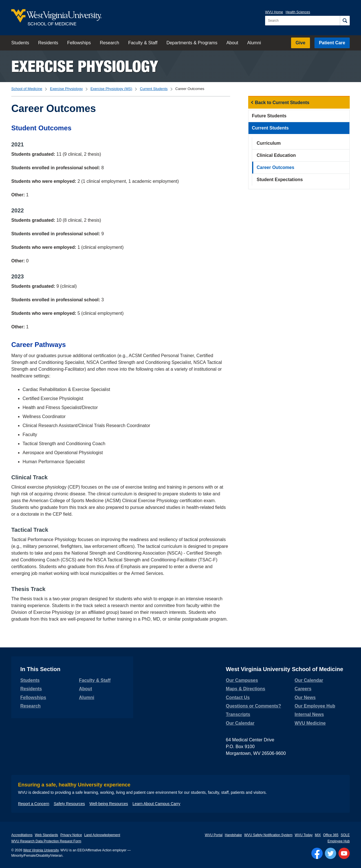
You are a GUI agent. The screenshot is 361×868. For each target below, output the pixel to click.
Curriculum (269, 143)
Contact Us (238, 697)
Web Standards (46, 835)
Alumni (254, 43)
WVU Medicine (310, 723)
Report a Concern (34, 804)
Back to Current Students (282, 103)
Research (109, 43)
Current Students (154, 89)
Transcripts (238, 714)
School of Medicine (27, 89)
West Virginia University (41, 850)
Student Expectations (280, 180)
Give (301, 43)
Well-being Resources (109, 804)
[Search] (345, 21)
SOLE (345, 835)
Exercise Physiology (85, 66)
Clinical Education (276, 155)
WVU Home (274, 12)
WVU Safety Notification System (268, 835)
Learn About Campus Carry (157, 804)
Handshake (233, 835)
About (232, 43)
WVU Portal (214, 835)
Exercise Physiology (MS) (111, 89)
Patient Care (332, 43)
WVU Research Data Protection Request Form (46, 841)
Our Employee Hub (315, 706)
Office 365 (331, 835)
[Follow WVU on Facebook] (317, 853)
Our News (305, 697)
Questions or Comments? (254, 706)
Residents (48, 43)
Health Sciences (298, 12)
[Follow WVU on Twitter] (331, 853)
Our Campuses (242, 680)
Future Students (269, 116)
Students (20, 43)
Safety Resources (70, 804)
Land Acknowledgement (102, 835)
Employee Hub (339, 841)
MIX (318, 835)
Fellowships (79, 43)
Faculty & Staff (143, 43)
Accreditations (22, 835)
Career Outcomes (275, 167)
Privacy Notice (71, 835)
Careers (303, 689)
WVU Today (304, 835)
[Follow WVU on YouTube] (344, 853)
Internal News (309, 714)
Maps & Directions (246, 689)
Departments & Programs (192, 43)
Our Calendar (240, 723)
